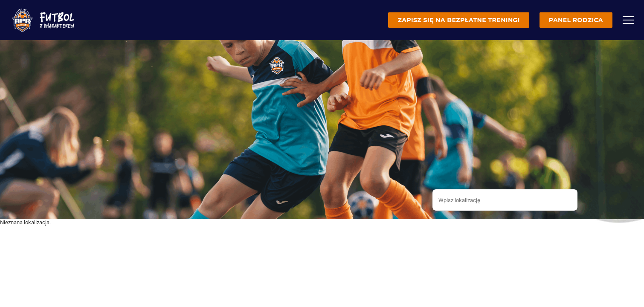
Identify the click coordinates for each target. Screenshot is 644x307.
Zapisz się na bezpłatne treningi (458, 20)
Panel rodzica (576, 20)
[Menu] (628, 20)
